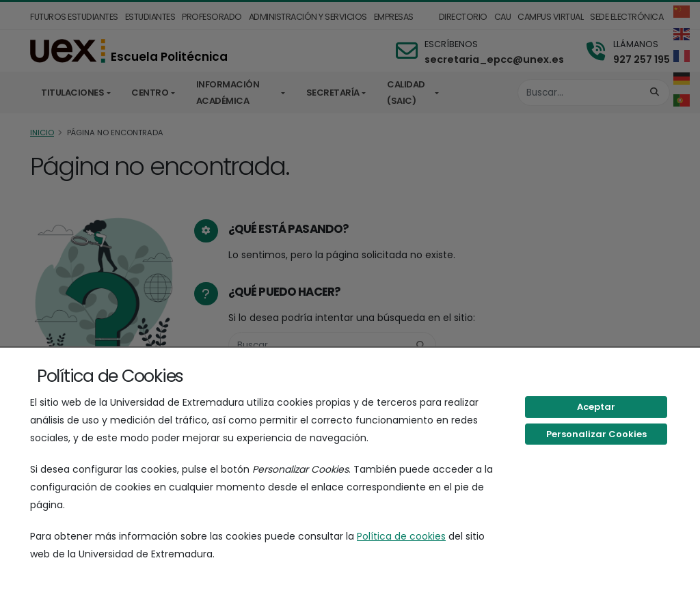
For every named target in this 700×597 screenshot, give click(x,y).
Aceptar (596, 407)
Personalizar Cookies (596, 434)
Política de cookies (401, 536)
